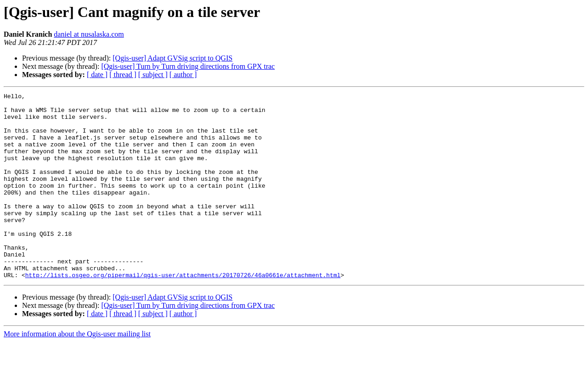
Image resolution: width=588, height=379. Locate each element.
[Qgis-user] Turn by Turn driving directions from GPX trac (188, 66)
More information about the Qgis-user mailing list (77, 371)
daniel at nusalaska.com (89, 34)
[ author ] (183, 75)
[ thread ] (123, 75)
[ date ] (97, 75)
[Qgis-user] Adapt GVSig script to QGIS (172, 58)
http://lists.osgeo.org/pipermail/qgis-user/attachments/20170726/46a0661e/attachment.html (183, 312)
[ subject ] (153, 75)
